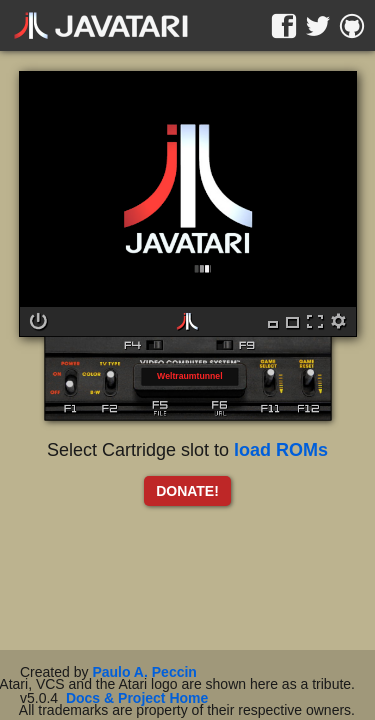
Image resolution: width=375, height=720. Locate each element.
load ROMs (281, 450)
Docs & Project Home (137, 698)
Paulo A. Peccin (144, 672)
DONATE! (187, 491)
